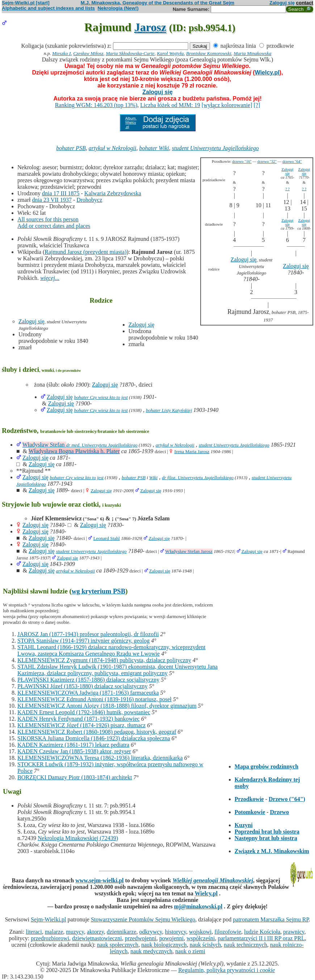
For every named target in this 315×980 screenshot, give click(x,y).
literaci (34, 932)
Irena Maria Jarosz (192, 451)
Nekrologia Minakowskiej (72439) (78, 838)
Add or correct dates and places (54, 226)
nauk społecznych (118, 945)
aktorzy (95, 932)
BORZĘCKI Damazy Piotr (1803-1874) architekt (75, 777)
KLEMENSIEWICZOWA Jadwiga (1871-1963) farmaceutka (88, 693)
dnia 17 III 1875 (61, 193)
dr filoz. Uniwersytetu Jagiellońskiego (198, 478)
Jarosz (150, 27)
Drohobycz (89, 200)
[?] (257, 105)
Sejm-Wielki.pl (49, 919)
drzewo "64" (292, 161)
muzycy (75, 932)
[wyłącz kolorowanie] (227, 105)
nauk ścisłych (205, 945)
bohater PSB (71, 148)
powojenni (172, 938)
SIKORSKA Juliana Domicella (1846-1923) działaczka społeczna (94, 738)
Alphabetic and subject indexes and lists (48, 8)
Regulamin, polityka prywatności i (226, 970)
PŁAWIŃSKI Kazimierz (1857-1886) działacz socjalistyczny (88, 680)
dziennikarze (122, 932)
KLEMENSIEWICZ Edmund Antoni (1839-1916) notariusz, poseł (94, 699)
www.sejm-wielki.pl (99, 880)
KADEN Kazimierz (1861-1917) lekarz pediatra (73, 745)
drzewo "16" (242, 161)
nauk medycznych (151, 951)
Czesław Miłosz (88, 53)
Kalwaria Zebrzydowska (113, 193)
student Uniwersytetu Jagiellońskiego (215, 148)
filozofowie (228, 932)
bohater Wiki (154, 148)
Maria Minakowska (252, 53)
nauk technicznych (245, 945)
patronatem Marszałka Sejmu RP (271, 919)
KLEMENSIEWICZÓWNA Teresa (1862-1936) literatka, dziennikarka (100, 758)
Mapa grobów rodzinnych (266, 766)
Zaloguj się (282, 3)
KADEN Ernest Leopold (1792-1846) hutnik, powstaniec (84, 712)
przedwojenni (141, 938)
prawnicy (294, 932)
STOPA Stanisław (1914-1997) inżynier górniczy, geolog (83, 641)
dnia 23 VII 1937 (52, 200)
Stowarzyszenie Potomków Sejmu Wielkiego (143, 919)
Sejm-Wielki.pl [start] (26, 3)
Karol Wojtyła (170, 53)
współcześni (201, 938)
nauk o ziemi (190, 951)
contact (305, 3)
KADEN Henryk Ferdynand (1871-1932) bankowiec (79, 719)
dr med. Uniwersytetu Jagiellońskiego (102, 445)
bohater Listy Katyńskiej (169, 410)
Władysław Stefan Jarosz (189, 551)
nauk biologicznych (164, 945)
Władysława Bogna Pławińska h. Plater (74, 451)
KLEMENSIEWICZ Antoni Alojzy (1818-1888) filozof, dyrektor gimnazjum (107, 706)
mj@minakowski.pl (198, 906)
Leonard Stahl (107, 538)
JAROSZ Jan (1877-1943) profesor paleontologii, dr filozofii (88, 634)
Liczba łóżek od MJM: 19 (170, 105)
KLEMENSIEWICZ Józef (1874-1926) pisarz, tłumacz (81, 725)
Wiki (153, 478)
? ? (287, 189)
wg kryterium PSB (99, 591)
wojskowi (200, 932)
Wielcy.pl (267, 73)
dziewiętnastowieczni (97, 938)
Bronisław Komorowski (209, 53)
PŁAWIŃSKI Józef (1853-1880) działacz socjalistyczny (83, 686)
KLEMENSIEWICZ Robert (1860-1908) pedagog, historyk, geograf (97, 732)
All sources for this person (48, 219)
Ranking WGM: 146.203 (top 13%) (96, 105)
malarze (54, 932)
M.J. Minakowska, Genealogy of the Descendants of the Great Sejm (157, 3)
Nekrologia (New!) (118, 8)
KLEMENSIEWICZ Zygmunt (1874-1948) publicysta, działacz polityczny (104, 660)
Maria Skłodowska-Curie (130, 53)
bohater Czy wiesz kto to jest (101, 397)
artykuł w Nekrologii (113, 148)
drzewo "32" (267, 161)
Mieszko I (61, 53)
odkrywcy (151, 932)
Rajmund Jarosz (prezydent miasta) (85, 252)
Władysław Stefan (44, 445)
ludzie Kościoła (262, 932)
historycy (176, 932)
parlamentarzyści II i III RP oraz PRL (261, 938)
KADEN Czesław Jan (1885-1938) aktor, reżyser (74, 751)
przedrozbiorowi (50, 938)
